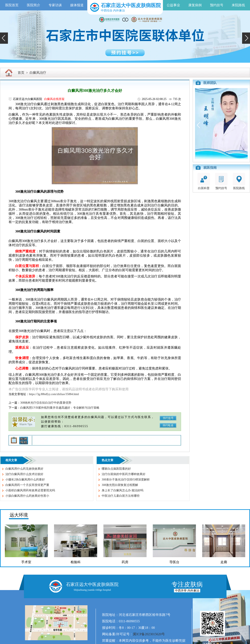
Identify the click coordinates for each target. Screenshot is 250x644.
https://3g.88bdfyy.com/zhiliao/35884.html (54, 394)
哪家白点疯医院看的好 (116, 469)
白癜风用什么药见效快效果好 (24, 469)
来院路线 (238, 5)
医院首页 (12, 5)
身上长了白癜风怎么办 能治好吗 (122, 490)
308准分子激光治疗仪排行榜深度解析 (126, 480)
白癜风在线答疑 (54, 99)
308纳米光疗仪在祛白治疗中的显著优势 (46, 403)
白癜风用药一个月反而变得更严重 (27, 485)
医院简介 (34, 5)
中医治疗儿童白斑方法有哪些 (121, 496)
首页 (21, 73)
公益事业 (173, 5)
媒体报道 (77, 5)
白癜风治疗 (38, 73)
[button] (4, 38)
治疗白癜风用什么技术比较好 (24, 474)
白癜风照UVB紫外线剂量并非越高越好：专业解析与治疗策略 (60, 408)
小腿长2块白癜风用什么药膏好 (25, 480)
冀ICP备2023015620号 (149, 634)
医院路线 (239, 181)
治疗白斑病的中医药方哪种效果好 (124, 474)
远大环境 (19, 515)
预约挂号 (217, 5)
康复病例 (195, 5)
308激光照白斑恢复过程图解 (120, 485)
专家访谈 (55, 5)
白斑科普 (204, 181)
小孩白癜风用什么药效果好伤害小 (27, 496)
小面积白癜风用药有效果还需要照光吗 (30, 490)
